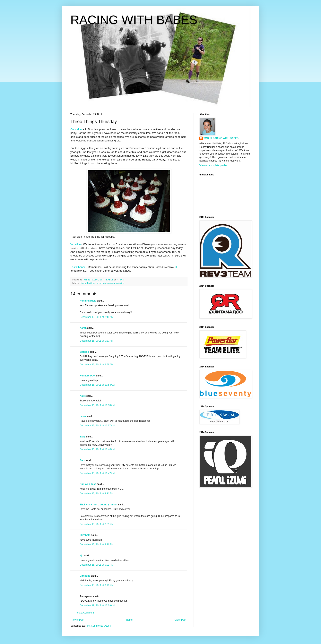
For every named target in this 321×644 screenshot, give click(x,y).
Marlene (84, 352)
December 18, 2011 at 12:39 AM (97, 606)
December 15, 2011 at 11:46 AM (97, 449)
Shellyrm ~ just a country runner (98, 505)
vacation (120, 283)
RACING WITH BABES (134, 20)
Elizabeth (85, 535)
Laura (83, 416)
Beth (82, 460)
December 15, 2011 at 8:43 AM (96, 317)
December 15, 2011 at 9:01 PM (97, 565)
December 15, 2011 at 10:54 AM (97, 385)
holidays (91, 283)
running (111, 283)
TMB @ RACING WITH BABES (221, 138)
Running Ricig (88, 301)
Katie (83, 396)
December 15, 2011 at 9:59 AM (96, 365)
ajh (81, 556)
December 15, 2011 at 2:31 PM (97, 494)
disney (83, 283)
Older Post (180, 620)
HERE (179, 267)
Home (129, 620)
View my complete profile (213, 165)
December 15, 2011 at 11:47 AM (97, 473)
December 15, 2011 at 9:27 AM (96, 341)
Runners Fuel (88, 376)
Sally (83, 437)
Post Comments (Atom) (98, 626)
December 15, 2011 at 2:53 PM (97, 524)
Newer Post (78, 620)
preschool (101, 283)
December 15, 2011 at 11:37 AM (97, 426)
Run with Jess (88, 484)
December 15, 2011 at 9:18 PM (97, 585)
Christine (85, 576)
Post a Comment (85, 613)
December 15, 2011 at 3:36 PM (97, 545)
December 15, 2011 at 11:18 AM (97, 405)
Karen (83, 328)
